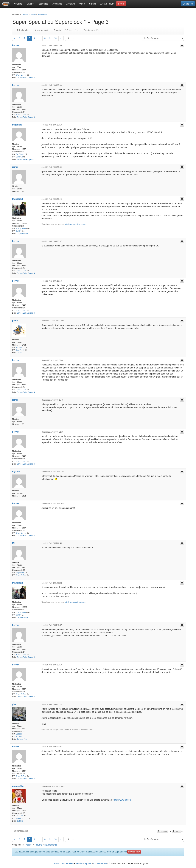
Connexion (188, 4)
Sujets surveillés (91, 30)
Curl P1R (19, 157)
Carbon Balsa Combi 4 (26, 78)
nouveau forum (134, 852)
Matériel (30, 4)
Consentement (100, 863)
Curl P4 (19, 231)
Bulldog (20, 821)
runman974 (18, 786)
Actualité (18, 4)
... (40, 38)
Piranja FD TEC (22, 818)
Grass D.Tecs (21, 75)
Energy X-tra (21, 229)
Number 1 (20, 348)
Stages (93, 4)
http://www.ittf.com (123, 800)
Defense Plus (22, 739)
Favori (176, 831)
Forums (33, 15)
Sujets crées (72, 30)
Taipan (19, 353)
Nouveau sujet (41, 30)
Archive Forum (107, 4)
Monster (19, 736)
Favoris (56, 30)
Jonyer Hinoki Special (25, 159)
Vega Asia (20, 573)
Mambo (19, 734)
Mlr (14, 543)
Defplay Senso (23, 234)
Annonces (57, 4)
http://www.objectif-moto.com (75, 224)
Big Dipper (20, 154)
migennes (17, 125)
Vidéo (82, 4)
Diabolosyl (18, 199)
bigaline (16, 471)
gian (14, 704)
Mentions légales (83, 863)
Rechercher (23, 30)
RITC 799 (20, 816)
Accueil (25, 15)
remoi (15, 167)
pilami (15, 321)
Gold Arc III (20, 350)
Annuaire (71, 4)
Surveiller (163, 831)
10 (55, 38)
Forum (121, 4)
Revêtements (42, 15)
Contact (56, 863)
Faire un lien (68, 863)
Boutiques (43, 4)
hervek (16, 45)
